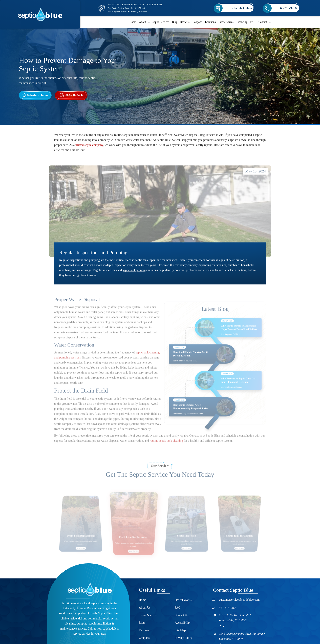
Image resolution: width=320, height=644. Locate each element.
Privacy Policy (184, 638)
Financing (242, 22)
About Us (144, 22)
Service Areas (226, 22)
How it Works (183, 600)
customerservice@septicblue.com (239, 600)
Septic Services (161, 22)
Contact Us (265, 22)
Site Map (180, 630)
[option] (81, 532)
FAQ (253, 22)
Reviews (185, 22)
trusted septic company (89, 147)
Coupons (197, 22)
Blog (175, 22)
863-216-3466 (288, 8)
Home (133, 22)
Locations (210, 22)
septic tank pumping (135, 272)
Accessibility (183, 623)
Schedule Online (241, 8)
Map (223, 626)
